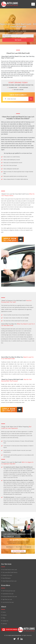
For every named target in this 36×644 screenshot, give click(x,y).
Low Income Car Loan (8, 602)
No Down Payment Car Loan (10, 597)
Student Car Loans (7, 575)
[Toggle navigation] (33, 4)
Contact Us (5, 621)
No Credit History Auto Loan (10, 570)
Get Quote (18, 40)
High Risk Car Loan (7, 599)
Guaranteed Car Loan (8, 594)
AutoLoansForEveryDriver (15, 635)
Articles (4, 615)
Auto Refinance (6, 578)
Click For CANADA (9, 630)
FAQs (4, 618)
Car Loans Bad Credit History (10, 572)
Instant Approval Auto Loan (9, 581)
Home (4, 612)
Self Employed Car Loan (9, 591)
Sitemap (5, 624)
